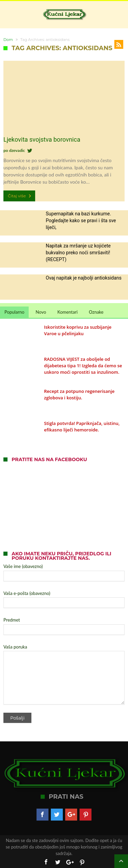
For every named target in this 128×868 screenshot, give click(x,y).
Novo (41, 312)
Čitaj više (20, 196)
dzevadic (17, 150)
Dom (8, 40)
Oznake (96, 312)
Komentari (67, 312)
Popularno (14, 312)
